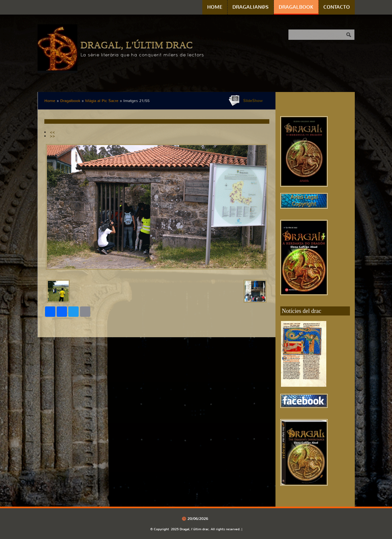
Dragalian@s (251, 7)
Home (215, 7)
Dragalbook (296, 7)
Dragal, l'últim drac (137, 45)
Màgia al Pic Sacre (102, 101)
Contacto (337, 7)
